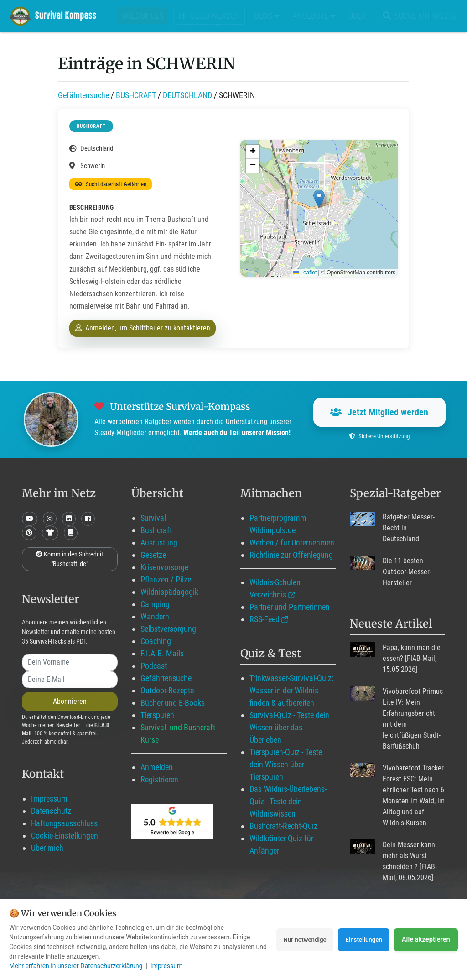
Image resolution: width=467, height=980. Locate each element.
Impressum (49, 799)
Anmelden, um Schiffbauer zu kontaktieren (143, 328)
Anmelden (157, 767)
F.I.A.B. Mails (162, 653)
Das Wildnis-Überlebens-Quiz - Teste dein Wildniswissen (288, 801)
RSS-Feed (265, 619)
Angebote (314, 16)
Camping (155, 604)
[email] (70, 680)
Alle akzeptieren (426, 939)
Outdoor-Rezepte (167, 690)
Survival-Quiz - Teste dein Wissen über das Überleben (289, 727)
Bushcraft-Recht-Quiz (283, 826)
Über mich (47, 848)
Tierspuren (157, 715)
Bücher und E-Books (173, 703)
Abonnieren (70, 701)
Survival (153, 518)
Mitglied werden (209, 16)
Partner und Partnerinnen (290, 607)
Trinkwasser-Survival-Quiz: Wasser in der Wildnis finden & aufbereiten (291, 690)
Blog (267, 16)
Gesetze (153, 555)
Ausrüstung (159, 542)
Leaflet (305, 273)
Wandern (155, 616)
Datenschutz (51, 811)
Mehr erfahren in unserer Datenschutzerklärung (76, 966)
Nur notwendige (296, 939)
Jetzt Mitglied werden (379, 412)
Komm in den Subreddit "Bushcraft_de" (70, 559)
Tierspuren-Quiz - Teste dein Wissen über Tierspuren (286, 764)
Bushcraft (156, 530)
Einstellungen (361, 939)
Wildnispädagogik (169, 592)
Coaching (156, 641)
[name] (70, 662)
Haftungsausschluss (64, 823)
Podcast (154, 666)
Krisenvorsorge (164, 567)
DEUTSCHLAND (187, 95)
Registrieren (159, 779)
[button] (319, 199)
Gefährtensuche (83, 95)
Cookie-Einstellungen (65, 836)
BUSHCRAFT (136, 95)
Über (357, 16)
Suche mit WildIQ (417, 16)
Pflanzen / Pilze (166, 579)
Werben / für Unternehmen (292, 542)
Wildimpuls (143, 16)
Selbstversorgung (168, 629)
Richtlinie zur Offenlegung (291, 555)
